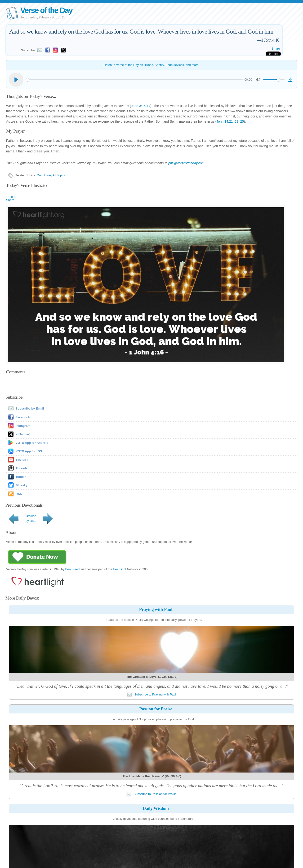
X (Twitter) (23, 434)
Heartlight (120, 569)
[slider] (134, 80)
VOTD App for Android (32, 443)
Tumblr (21, 477)
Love (48, 175)
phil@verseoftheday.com (186, 163)
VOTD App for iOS (29, 451)
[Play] (16, 80)
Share (276, 49)
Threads (22, 468)
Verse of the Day (46, 10)
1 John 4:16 (270, 40)
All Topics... (60, 175)
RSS (19, 494)
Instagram (23, 426)
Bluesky (22, 485)
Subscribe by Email (25, 408)
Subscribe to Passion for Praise (151, 794)
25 (242, 121)
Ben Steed (73, 569)
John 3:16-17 (141, 106)
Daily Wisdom (156, 808)
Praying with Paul (156, 609)
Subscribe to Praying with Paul (152, 694)
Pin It (12, 197)
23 (236, 121)
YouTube (22, 460)
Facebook (23, 417)
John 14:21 (225, 121)
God (40, 175)
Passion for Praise (156, 709)
